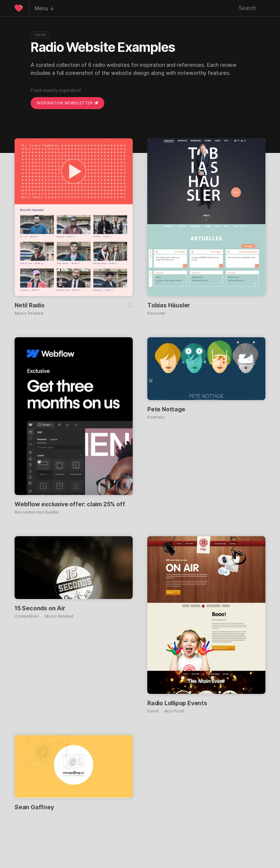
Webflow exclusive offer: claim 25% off (70, 504)
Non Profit (174, 711)
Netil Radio (30, 305)
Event (153, 711)
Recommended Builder (37, 512)
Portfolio (156, 417)
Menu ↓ (44, 8)
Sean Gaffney (34, 807)
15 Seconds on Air (40, 608)
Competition (27, 616)
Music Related (29, 313)
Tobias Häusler (169, 305)
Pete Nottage (166, 409)
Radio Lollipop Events (177, 703)
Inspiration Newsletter (67, 103)
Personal (156, 313)
